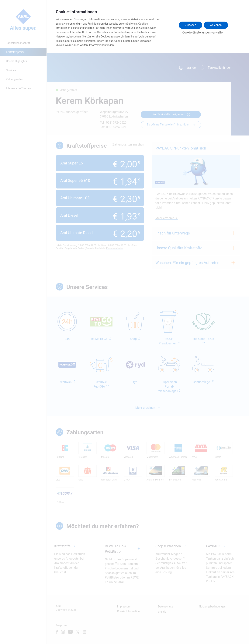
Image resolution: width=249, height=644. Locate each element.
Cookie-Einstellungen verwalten (203, 32)
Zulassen (190, 25)
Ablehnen (216, 25)
